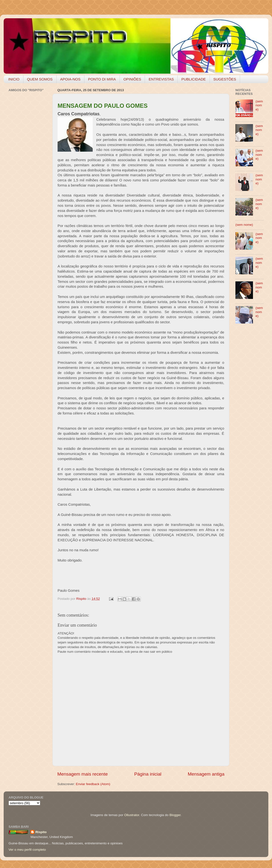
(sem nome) (259, 105)
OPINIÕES (132, 79)
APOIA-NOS (70, 79)
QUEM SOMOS (40, 79)
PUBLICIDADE (193, 79)
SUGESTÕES (225, 79)
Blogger (175, 815)
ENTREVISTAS (161, 79)
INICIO (14, 79)
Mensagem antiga (206, 774)
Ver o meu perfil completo (27, 850)
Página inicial (148, 774)
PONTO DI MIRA (102, 79)
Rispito (41, 832)
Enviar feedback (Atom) (93, 784)
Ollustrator (132, 815)
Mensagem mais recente (83, 774)
